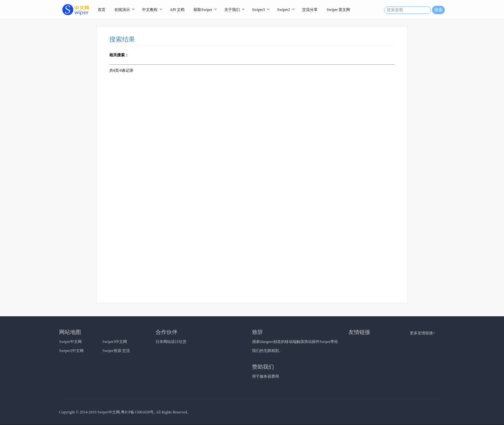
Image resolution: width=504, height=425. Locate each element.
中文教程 (150, 10)
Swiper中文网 (70, 342)
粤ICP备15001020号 (137, 412)
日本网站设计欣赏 (171, 342)
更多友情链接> (423, 333)
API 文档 (177, 10)
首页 (102, 10)
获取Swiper (203, 10)
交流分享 (310, 10)
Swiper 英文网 (338, 10)
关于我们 (232, 10)
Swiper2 (283, 10)
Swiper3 (258, 10)
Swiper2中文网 (71, 351)
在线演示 (122, 10)
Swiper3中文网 (115, 342)
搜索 (438, 10)
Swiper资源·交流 (116, 351)
